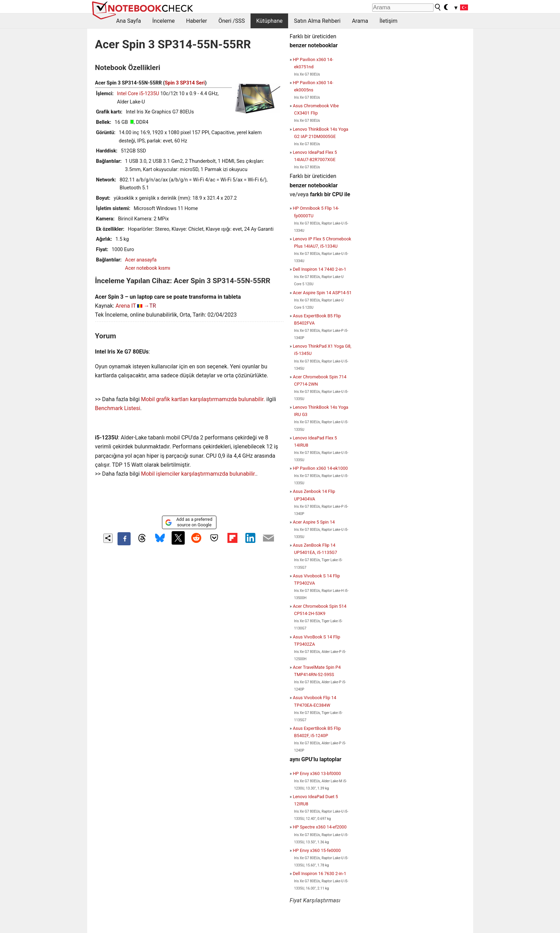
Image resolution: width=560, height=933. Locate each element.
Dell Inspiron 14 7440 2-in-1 (320, 269)
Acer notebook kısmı (148, 268)
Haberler (197, 21)
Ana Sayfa (129, 21)
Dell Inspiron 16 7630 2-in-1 (320, 874)
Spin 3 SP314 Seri (185, 83)
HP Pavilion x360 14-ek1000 (320, 468)
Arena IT (126, 306)
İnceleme (164, 21)
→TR (150, 306)
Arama (360, 21)
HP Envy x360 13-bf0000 (317, 773)
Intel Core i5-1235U (138, 94)
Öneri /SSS (232, 21)
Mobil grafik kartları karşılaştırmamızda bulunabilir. (203, 399)
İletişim (388, 21)
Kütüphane (269, 21)
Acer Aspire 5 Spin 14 (314, 522)
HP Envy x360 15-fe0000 (317, 850)
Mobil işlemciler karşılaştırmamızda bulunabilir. (198, 474)
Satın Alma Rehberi (317, 21)
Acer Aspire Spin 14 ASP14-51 (322, 293)
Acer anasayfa (141, 260)
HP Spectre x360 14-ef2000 (320, 827)
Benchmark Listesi (118, 408)
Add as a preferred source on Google (189, 522)
